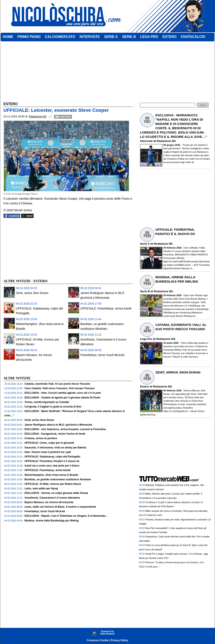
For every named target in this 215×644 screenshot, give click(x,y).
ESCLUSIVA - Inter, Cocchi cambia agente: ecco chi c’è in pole (63, 393)
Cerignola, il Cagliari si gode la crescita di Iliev (53, 407)
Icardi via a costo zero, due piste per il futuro (52, 466)
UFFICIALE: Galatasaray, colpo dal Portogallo (52, 457)
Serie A (145, 244)
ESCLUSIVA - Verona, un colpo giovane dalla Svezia (56, 493)
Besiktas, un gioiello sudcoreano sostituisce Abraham (58, 479)
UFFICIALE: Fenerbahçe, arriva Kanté (106, 308)
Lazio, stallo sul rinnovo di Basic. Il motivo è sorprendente (60, 507)
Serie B (145, 291)
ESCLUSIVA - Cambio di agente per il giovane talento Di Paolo (63, 398)
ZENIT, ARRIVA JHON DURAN (178, 372)
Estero (144, 387)
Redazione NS (166, 141)
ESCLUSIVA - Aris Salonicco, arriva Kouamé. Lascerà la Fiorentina (65, 429)
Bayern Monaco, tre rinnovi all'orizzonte (49, 502)
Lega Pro (146, 339)
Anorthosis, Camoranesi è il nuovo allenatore (52, 498)
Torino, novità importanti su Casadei (47, 402)
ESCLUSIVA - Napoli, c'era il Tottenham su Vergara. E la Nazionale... (66, 516)
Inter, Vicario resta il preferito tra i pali (48, 452)
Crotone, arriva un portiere (41, 438)
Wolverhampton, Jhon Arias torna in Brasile (51, 475)
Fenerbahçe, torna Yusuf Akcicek (102, 355)
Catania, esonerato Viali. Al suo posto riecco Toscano (57, 384)
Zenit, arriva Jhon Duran (32, 293)
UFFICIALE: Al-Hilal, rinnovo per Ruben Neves (53, 484)
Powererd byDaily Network (107, 633)
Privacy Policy (119, 640)
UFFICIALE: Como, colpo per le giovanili (49, 443)
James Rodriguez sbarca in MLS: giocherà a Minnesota (58, 425)
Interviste (146, 141)
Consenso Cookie (98, 640)
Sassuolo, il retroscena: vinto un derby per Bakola (55, 448)
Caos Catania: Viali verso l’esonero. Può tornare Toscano (60, 388)
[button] (203, 105)
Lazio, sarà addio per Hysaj (41, 488)
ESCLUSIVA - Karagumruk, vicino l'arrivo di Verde (55, 434)
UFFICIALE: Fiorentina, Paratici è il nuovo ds (52, 461)
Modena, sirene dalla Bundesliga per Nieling (52, 521)
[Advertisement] (36, 248)
